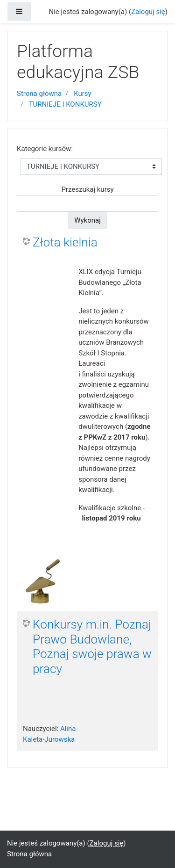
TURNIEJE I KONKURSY (65, 104)
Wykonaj (87, 220)
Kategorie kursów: (45, 149)
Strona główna (39, 94)
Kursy (82, 94)
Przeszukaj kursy (87, 189)
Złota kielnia (65, 242)
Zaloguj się (148, 12)
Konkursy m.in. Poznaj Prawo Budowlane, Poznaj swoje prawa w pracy (92, 647)
